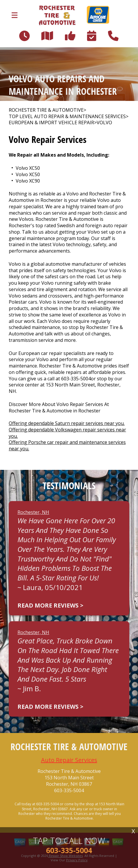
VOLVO (104, 123)
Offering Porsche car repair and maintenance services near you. (67, 445)
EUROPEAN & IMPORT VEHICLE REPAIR (51, 123)
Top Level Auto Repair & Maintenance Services (67, 117)
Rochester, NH (33, 512)
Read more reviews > (50, 605)
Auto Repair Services (69, 760)
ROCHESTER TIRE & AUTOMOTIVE (46, 110)
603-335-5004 (76, 379)
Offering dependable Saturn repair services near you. (67, 423)
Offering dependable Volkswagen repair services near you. (67, 433)
